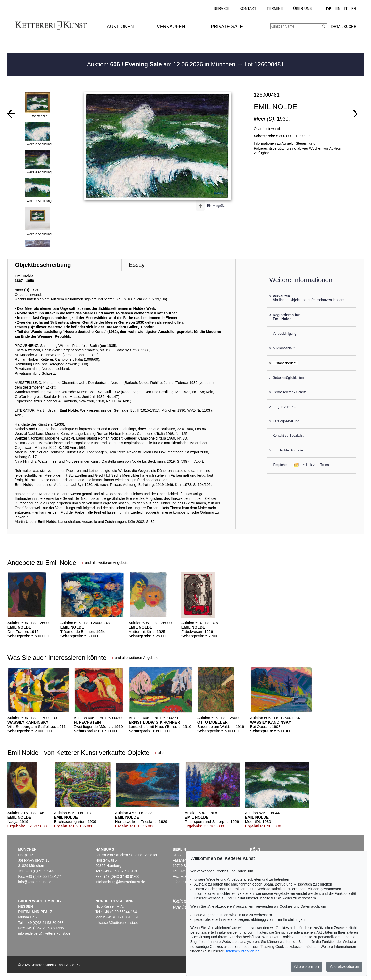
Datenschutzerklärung (242, 951)
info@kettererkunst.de (36, 882)
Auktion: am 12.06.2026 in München (162, 64)
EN (338, 8)
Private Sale (227, 27)
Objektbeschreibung (43, 265)
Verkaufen (171, 27)
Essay (137, 265)
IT (346, 8)
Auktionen (120, 27)
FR (354, 8)
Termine (275, 8)
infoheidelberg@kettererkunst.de (44, 933)
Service (221, 8)
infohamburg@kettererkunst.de (120, 882)
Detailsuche (344, 27)
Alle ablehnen (306, 966)
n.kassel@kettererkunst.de (117, 923)
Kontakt (248, 8)
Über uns (302, 8)
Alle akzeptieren (344, 966)
